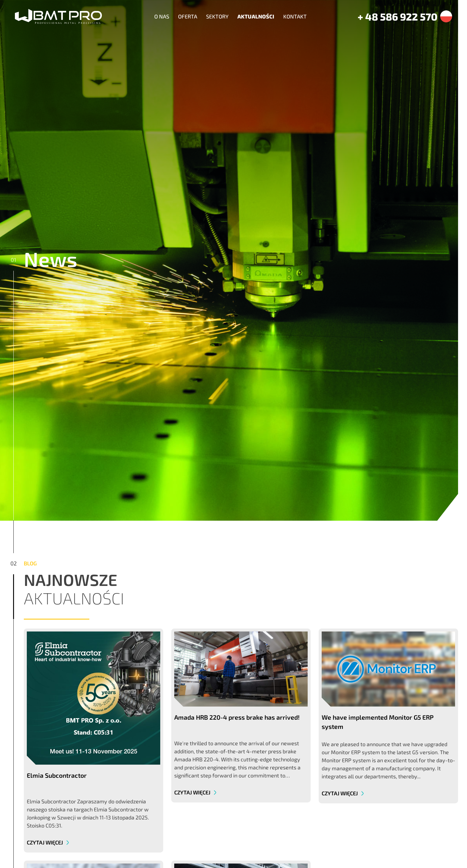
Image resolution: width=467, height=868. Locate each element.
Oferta (188, 16)
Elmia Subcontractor (57, 775)
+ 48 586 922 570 (398, 17)
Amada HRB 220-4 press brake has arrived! (237, 717)
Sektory (217, 16)
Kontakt (295, 16)
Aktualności (256, 16)
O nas (162, 16)
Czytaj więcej (45, 842)
